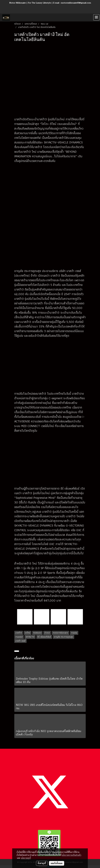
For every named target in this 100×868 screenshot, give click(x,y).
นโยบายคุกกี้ (26, 858)
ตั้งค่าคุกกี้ (42, 863)
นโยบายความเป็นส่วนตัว (71, 855)
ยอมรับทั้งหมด (57, 863)
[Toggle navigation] (96, 17)
